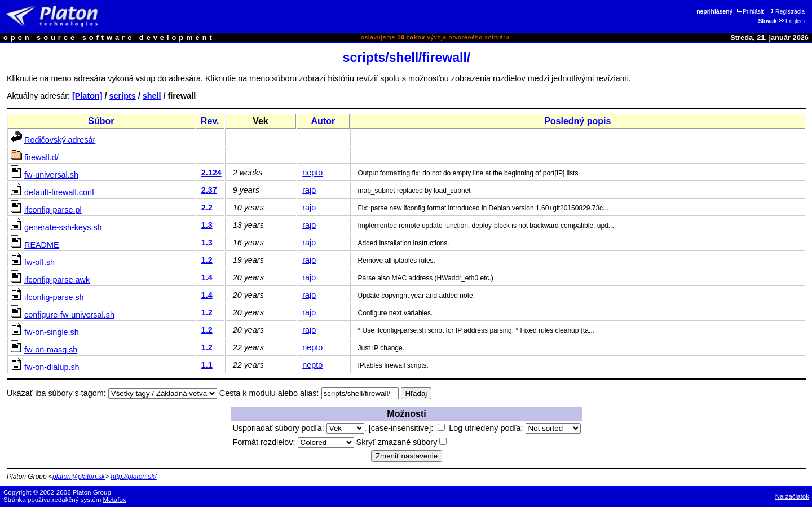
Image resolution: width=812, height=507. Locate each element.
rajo (309, 190)
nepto (312, 173)
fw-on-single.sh (52, 332)
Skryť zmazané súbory (402, 442)
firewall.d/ (41, 157)
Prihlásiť (750, 12)
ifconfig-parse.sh (54, 297)
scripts (123, 96)
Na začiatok (792, 496)
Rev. (210, 121)
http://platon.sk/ (133, 477)
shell (152, 96)
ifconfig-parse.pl (53, 210)
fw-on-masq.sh (51, 350)
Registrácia (786, 12)
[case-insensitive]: (407, 428)
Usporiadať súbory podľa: (298, 428)
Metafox (115, 500)
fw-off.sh (39, 262)
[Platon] (87, 96)
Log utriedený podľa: (515, 428)
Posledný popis (577, 121)
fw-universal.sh (51, 175)
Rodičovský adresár (60, 140)
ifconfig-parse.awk (57, 280)
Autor (323, 121)
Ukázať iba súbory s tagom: (56, 393)
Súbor (101, 121)
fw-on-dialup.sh (52, 367)
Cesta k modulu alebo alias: (269, 393)
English (791, 21)
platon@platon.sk (79, 477)
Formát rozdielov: (293, 442)
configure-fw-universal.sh (69, 315)
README (42, 245)
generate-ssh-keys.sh (63, 227)
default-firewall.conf (59, 192)
